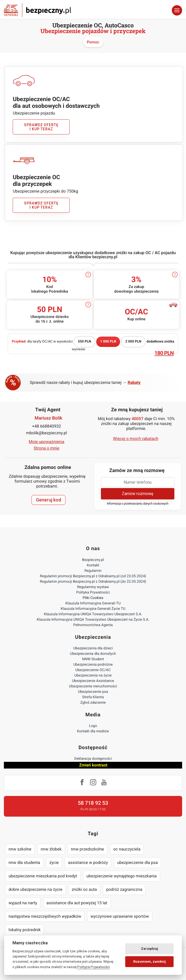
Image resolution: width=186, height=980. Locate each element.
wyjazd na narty (23, 903)
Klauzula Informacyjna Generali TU (93, 603)
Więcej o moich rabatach (136, 439)
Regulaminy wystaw (93, 587)
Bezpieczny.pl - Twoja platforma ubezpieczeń (38, 10)
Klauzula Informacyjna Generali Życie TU (93, 609)
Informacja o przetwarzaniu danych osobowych (138, 504)
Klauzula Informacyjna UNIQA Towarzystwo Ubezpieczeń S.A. (93, 614)
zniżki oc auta (84, 889)
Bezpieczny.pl (93, 560)
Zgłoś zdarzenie (93, 703)
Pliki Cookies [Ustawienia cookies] (93, 598)
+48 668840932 (47, 426)
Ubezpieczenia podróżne (93, 665)
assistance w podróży (88, 863)
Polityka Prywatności (93, 592)
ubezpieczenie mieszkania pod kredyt (43, 876)
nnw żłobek (51, 849)
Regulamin (93, 571)
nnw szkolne (20, 849)
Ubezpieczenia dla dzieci (93, 648)
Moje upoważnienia (47, 442)
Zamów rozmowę (137, 494)
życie (54, 863)
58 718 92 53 (93, 803)
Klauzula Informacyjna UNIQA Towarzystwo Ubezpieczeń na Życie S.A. (93, 620)
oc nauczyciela (127, 849)
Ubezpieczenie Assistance (93, 681)
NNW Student (93, 659)
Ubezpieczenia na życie (93, 675)
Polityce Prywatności (94, 967)
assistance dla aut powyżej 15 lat (77, 903)
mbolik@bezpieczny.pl (47, 433)
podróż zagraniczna (124, 889)
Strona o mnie (46, 448)
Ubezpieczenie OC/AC (93, 670)
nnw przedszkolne (87, 849)
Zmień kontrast (93, 765)
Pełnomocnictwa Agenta (93, 625)
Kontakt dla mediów (93, 731)
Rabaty (134, 382)
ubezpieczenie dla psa (137, 863)
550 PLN (84, 342)
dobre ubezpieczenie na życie (35, 889)
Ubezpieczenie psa (93, 692)
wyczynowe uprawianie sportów (120, 916)
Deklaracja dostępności (93, 759)
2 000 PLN (133, 342)
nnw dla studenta (24, 863)
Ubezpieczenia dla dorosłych (93, 654)
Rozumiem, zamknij (150, 962)
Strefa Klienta (93, 697)
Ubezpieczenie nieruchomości (93, 686)
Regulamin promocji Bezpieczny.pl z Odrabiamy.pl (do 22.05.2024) (93, 582)
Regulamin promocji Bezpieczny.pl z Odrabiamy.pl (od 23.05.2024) (93, 576)
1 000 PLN (108, 342)
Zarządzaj (150, 949)
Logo (93, 726)
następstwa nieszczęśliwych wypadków (45, 916)
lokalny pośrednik (25, 930)
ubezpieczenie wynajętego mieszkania (122, 876)
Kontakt (93, 565)
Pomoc (93, 42)
